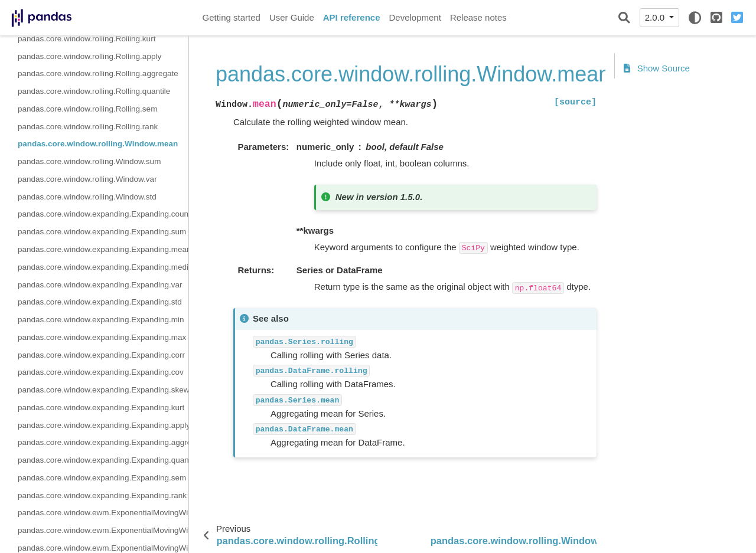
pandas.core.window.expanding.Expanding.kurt (101, 408)
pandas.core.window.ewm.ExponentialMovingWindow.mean (103, 513)
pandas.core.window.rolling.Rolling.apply (89, 56)
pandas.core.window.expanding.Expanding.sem (102, 478)
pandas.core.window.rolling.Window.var (87, 179)
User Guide (292, 17)
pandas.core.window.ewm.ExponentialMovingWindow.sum (103, 530)
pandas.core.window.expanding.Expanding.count (103, 214)
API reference (352, 17)
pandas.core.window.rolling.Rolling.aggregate (98, 73)
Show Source (657, 68)
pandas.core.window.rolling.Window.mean (98, 144)
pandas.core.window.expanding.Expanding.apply (103, 425)
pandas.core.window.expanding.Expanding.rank (102, 495)
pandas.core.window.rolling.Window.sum (89, 161)
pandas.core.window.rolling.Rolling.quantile (94, 91)
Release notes (478, 17)
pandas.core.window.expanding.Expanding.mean (103, 249)
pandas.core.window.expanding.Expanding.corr (101, 355)
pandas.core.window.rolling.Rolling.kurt (87, 39)
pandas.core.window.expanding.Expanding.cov (101, 372)
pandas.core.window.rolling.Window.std (87, 197)
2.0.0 (656, 17)
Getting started (232, 17)
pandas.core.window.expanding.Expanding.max (102, 337)
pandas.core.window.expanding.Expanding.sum (102, 232)
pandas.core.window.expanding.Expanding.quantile (103, 460)
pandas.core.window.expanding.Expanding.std (100, 302)
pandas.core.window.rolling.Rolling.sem (87, 109)
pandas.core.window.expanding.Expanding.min (101, 320)
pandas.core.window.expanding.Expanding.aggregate (103, 442)
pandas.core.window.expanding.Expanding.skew (103, 390)
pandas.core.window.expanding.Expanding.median (103, 267)
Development (415, 17)
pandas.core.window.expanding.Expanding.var (100, 285)
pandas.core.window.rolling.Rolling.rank (88, 127)
